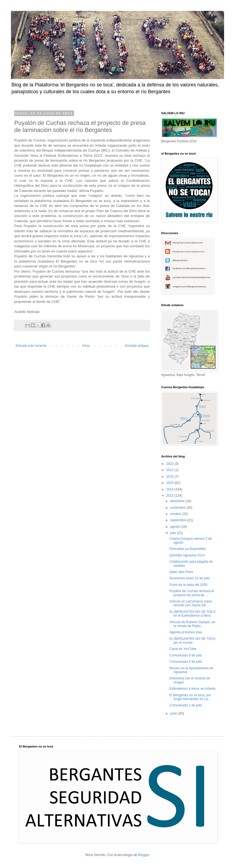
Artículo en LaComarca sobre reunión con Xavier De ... (191, 603)
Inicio (86, 346)
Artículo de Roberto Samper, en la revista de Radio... (192, 624)
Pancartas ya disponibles (188, 549)
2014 (171, 489)
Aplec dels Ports (181, 572)
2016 (171, 477)
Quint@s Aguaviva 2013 (187, 555)
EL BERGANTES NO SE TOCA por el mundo (192, 641)
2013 (171, 496)
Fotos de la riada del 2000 (188, 585)
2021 (171, 470)
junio (174, 713)
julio (174, 533)
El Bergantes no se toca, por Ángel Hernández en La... (190, 697)
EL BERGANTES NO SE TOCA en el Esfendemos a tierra (192, 614)
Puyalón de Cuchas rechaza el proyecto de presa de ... (192, 593)
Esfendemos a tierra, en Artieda (192, 689)
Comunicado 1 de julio (186, 705)
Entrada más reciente (31, 346)
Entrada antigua (137, 346)
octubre (176, 514)
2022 (171, 464)
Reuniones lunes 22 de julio (190, 578)
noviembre (178, 508)
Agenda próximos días (186, 632)
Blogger (144, 855)
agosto (176, 527)
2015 (171, 483)
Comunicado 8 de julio (186, 655)
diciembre (178, 501)
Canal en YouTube (183, 649)
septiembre (179, 520)
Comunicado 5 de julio (186, 662)
